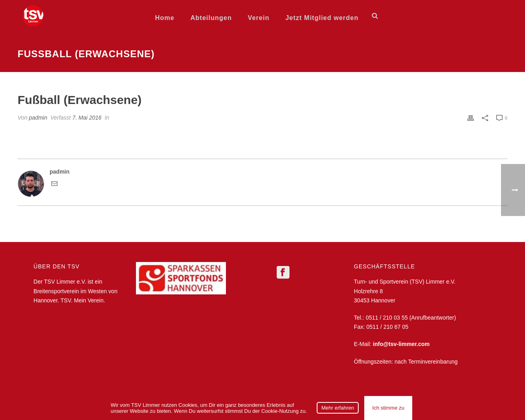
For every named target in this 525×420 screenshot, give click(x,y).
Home (165, 18)
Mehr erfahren (338, 408)
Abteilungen (211, 18)
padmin (38, 118)
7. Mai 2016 (87, 118)
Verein (259, 18)
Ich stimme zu (388, 408)
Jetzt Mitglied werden (322, 18)
